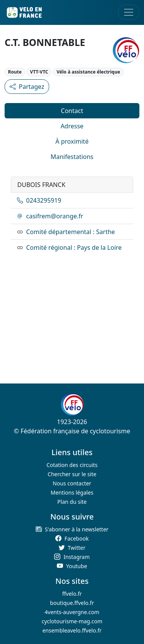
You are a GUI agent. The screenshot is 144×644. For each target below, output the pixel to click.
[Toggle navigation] (129, 12)
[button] (72, 529)
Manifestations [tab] (72, 157)
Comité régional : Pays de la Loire (74, 247)
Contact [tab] (72, 111)
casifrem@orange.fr (50, 216)
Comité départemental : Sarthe (70, 232)
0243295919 (39, 200)
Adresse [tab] (72, 126)
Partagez (27, 87)
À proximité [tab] (72, 141)
